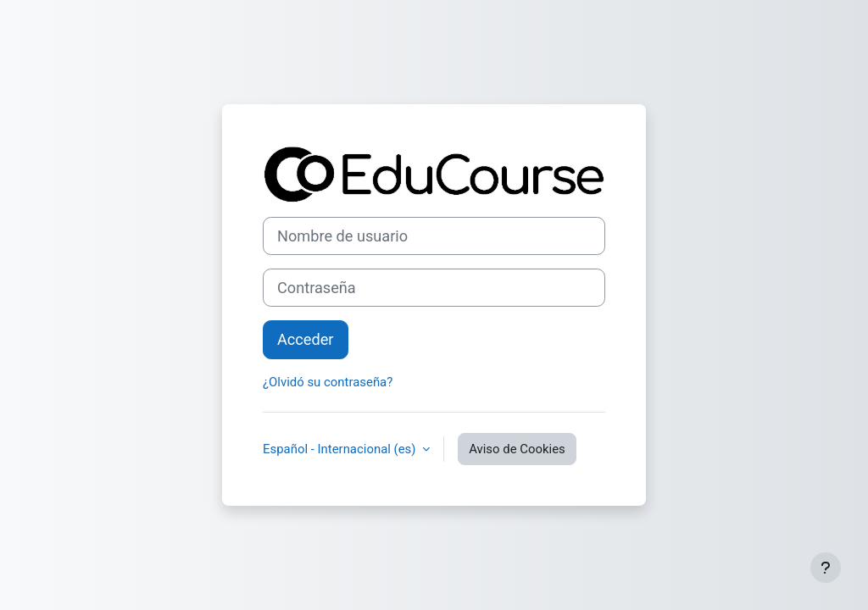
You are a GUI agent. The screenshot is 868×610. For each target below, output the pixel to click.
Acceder (306, 339)
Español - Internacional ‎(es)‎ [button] (341, 449)
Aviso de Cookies (517, 449)
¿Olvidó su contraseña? (328, 382)
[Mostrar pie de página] (826, 568)
